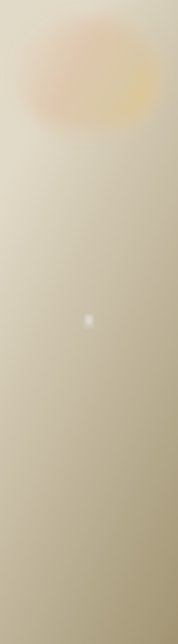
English (147, 6)
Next (118, 591)
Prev (60, 591)
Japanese (159, 6)
